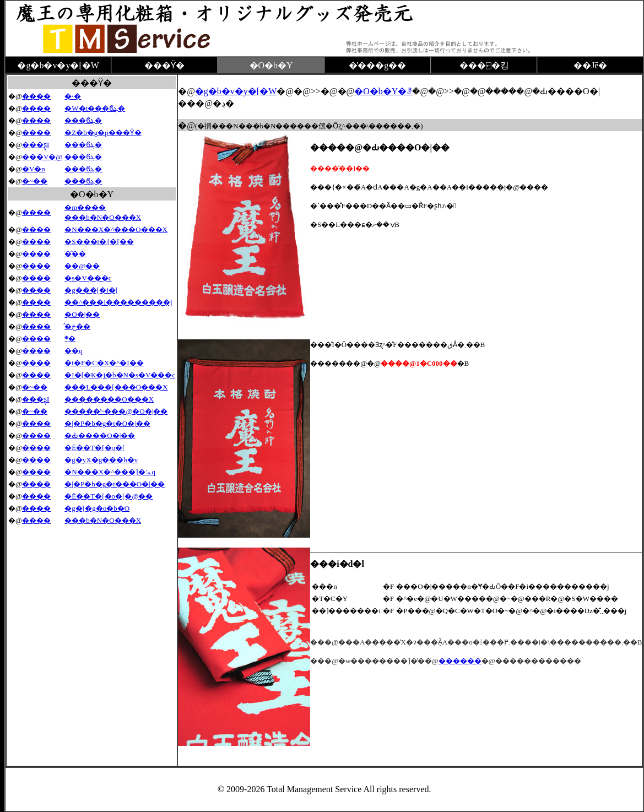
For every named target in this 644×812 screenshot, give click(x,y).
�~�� (35, 181)
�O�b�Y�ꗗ (383, 91)
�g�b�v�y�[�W (236, 91)
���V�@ (42, 157)
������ (460, 661)
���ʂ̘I (36, 145)
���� (36, 96)
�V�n (34, 169)
